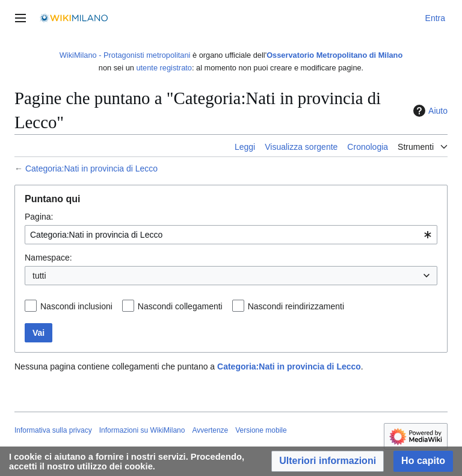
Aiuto (429, 111)
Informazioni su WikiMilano (142, 430)
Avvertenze (210, 430)
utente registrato (164, 68)
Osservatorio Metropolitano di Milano (334, 55)
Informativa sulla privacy (53, 430)
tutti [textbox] (39, 276)
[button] (328, 461)
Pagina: (39, 217)
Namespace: (48, 258)
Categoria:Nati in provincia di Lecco (91, 168)
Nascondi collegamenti (180, 306)
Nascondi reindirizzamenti (296, 306)
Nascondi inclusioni (76, 306)
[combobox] (231, 235)
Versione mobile (261, 430)
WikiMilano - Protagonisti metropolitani (125, 55)
